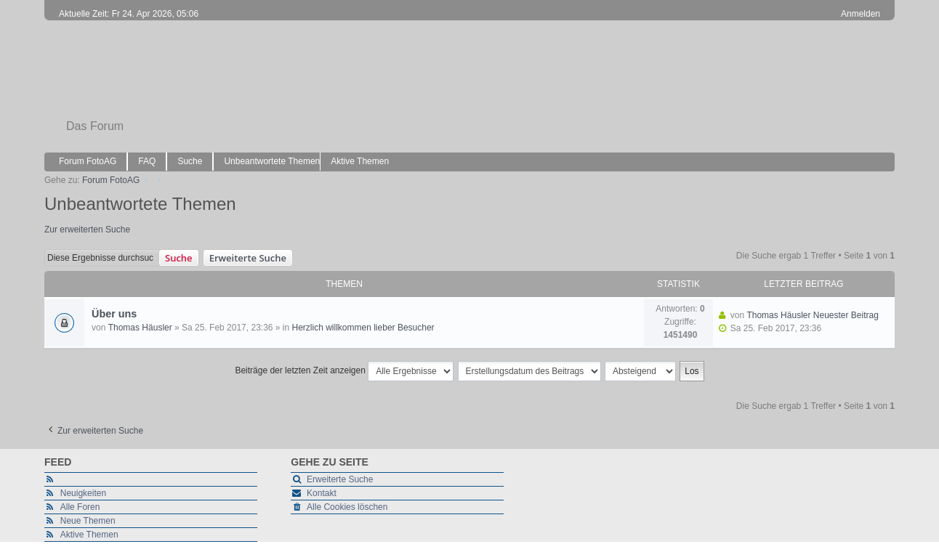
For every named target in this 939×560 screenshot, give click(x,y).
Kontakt (322, 493)
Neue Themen (88, 521)
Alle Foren (80, 507)
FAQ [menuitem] (147, 161)
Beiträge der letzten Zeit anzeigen (344, 371)
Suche (179, 258)
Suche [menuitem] (190, 161)
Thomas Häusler (140, 328)
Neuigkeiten (83, 493)
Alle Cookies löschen (347, 507)
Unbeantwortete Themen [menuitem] (272, 161)
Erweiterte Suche (248, 258)
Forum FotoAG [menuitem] (88, 161)
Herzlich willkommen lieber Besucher (363, 328)
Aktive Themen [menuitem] (360, 161)
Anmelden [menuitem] (861, 14)
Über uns (114, 314)
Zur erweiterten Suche (87, 230)
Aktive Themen (89, 535)
